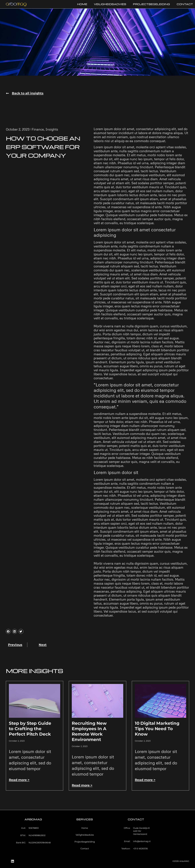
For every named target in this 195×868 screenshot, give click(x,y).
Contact (185, 4)
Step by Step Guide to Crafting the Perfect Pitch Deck (30, 729)
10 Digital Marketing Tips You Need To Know (157, 729)
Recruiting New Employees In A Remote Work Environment (89, 731)
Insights (52, 129)
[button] (25, 93)
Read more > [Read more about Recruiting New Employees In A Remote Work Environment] (82, 785)
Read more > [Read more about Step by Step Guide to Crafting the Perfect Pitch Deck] (19, 780)
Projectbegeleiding (151, 4)
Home (82, 4)
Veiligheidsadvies (110, 4)
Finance (38, 129)
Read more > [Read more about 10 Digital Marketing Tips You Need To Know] (145, 780)
